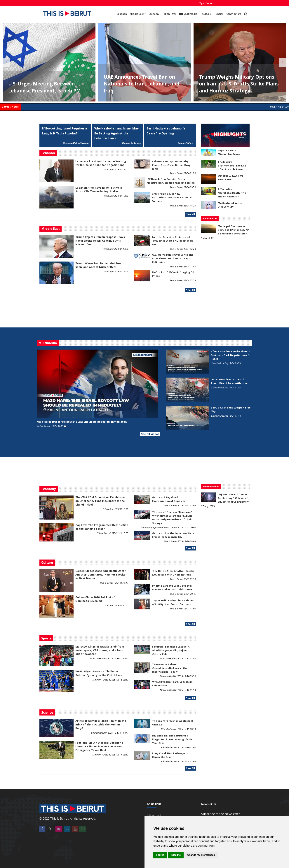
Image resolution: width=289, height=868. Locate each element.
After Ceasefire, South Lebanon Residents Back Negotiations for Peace (231, 355)
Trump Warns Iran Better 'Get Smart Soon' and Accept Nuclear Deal (100, 265)
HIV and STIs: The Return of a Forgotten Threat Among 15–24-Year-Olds (172, 739)
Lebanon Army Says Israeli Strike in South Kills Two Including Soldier (99, 189)
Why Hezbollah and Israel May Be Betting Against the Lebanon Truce (116, 133)
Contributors (234, 14)
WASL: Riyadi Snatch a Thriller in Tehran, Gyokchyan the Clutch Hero (99, 673)
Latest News (10, 107)
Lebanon (122, 14)
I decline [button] (176, 855)
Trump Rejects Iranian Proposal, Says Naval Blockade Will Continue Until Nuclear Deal (100, 241)
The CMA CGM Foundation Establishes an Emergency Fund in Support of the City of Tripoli (100, 501)
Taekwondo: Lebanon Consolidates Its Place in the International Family (170, 668)
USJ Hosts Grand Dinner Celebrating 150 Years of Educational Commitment (234, 498)
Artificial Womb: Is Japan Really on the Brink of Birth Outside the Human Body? (101, 724)
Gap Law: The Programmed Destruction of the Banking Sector (102, 527)
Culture (208, 14)
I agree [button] (160, 855)
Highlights (170, 14)
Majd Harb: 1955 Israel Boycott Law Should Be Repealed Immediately (82, 422)
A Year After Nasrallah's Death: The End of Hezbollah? (232, 193)
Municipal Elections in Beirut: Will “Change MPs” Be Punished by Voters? (234, 230)
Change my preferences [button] (201, 855)
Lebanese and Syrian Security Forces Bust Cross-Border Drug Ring (171, 165)
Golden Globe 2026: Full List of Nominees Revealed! (95, 599)
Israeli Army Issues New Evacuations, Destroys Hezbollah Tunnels (172, 197)
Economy (155, 14)
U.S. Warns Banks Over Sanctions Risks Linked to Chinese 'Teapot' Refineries (173, 258)
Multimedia (189, 14)
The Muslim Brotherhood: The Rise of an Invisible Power (232, 166)
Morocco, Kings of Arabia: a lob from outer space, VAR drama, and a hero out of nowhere (100, 650)
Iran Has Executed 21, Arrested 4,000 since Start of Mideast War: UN (173, 241)
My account (206, 3)
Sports (220, 14)
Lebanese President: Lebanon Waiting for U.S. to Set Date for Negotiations (101, 163)
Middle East (138, 14)
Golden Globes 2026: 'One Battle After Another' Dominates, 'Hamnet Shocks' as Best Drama (101, 575)
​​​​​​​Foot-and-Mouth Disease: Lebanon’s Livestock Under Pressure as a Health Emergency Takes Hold (100, 746)
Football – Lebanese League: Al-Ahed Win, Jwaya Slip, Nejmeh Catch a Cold (172, 650)
